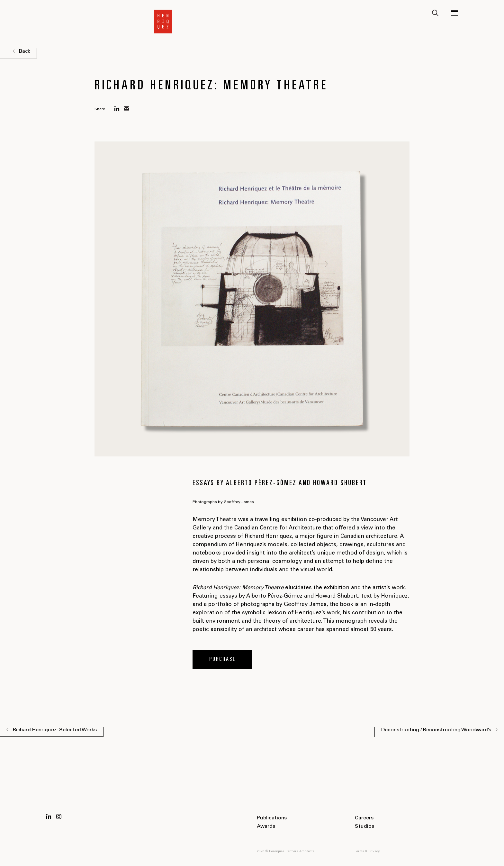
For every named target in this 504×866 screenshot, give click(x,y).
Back (24, 51)
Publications (272, 818)
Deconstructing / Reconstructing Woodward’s (436, 730)
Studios (364, 826)
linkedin (117, 109)
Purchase (223, 660)
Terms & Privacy (367, 852)
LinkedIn (49, 816)
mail (127, 109)
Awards (266, 826)
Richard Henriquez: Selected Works (55, 730)
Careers (364, 818)
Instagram (59, 816)
